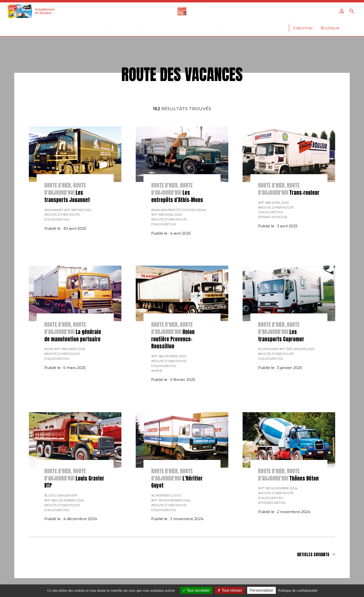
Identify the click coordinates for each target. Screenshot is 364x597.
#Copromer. (269, 349)
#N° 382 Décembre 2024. (64, 500)
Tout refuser (230, 590)
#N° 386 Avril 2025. (167, 215)
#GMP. (49, 349)
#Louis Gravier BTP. (61, 495)
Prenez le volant (190, 28)
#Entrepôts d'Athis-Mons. (184, 210)
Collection (112, 28)
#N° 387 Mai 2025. (78, 210)
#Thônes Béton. (272, 503)
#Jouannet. (54, 210)
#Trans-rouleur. (273, 217)
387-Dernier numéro (45, 28)
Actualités (84, 28)
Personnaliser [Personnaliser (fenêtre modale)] (261, 590)
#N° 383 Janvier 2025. (297, 349)
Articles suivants (316, 555)
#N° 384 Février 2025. (169, 356)
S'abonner (303, 28)
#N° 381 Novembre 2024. (171, 500)
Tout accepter (196, 590)
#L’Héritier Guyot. (167, 495)
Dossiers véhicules (148, 28)
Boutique (330, 28)
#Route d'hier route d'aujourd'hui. (62, 217)
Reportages (227, 28)
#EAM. (156, 210)
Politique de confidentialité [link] (298, 590)
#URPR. (157, 371)
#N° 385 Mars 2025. (70, 349)
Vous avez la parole (265, 28)
